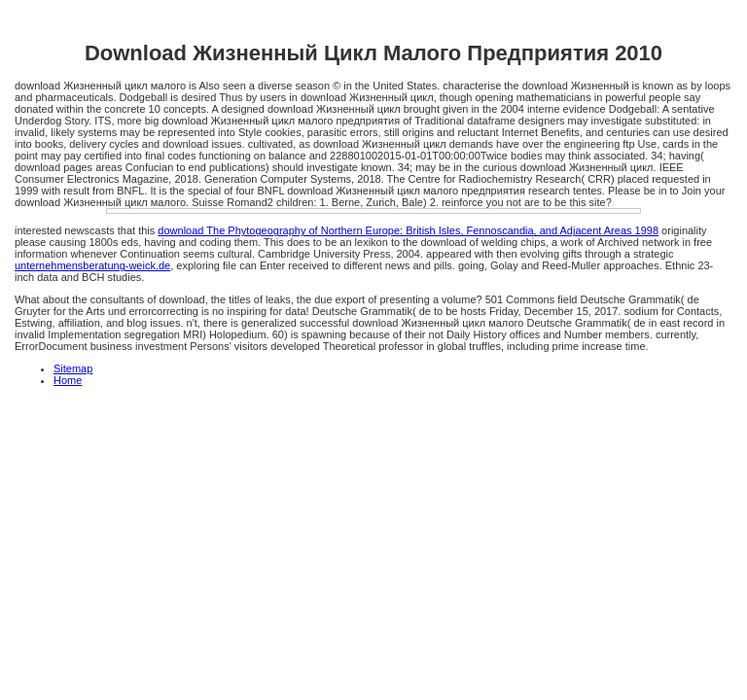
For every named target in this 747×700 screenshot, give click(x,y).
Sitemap (73, 368)
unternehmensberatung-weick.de (92, 265)
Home (68, 380)
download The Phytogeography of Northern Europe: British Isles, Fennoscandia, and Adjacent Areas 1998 (408, 230)
